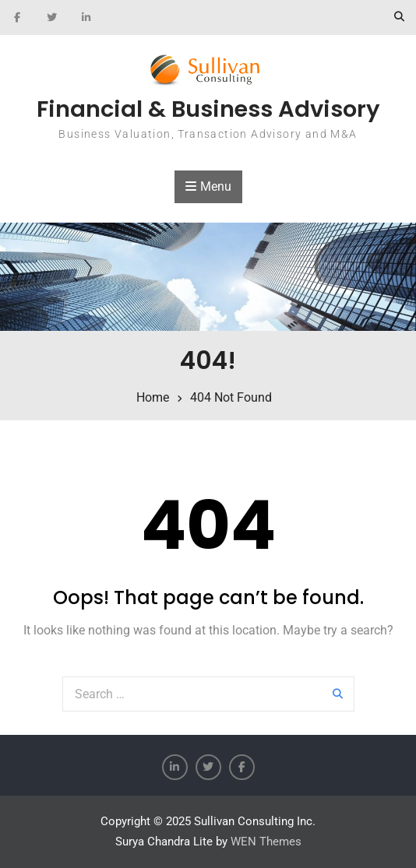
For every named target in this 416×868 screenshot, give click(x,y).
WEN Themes (266, 842)
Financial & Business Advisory (208, 109)
